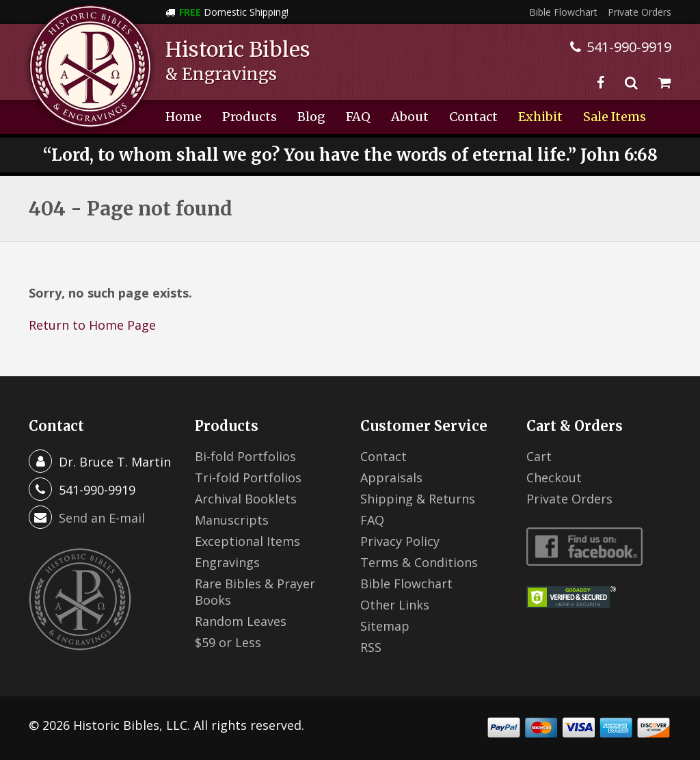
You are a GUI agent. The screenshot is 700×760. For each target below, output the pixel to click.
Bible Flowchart (563, 12)
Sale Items (615, 117)
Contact (473, 117)
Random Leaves (241, 621)
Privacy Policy (400, 541)
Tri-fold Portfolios (248, 477)
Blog (311, 117)
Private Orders (640, 12)
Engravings (227, 562)
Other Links (395, 605)
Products (250, 117)
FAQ (358, 117)
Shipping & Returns (418, 499)
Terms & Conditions (419, 562)
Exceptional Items (247, 541)
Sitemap (385, 626)
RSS (371, 647)
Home (184, 117)
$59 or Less (228, 642)
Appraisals (391, 477)
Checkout (554, 477)
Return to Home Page (92, 325)
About (410, 117)
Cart (539, 456)
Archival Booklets (246, 499)
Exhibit (540, 117)
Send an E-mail (102, 518)
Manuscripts (232, 520)
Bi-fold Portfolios (245, 456)
